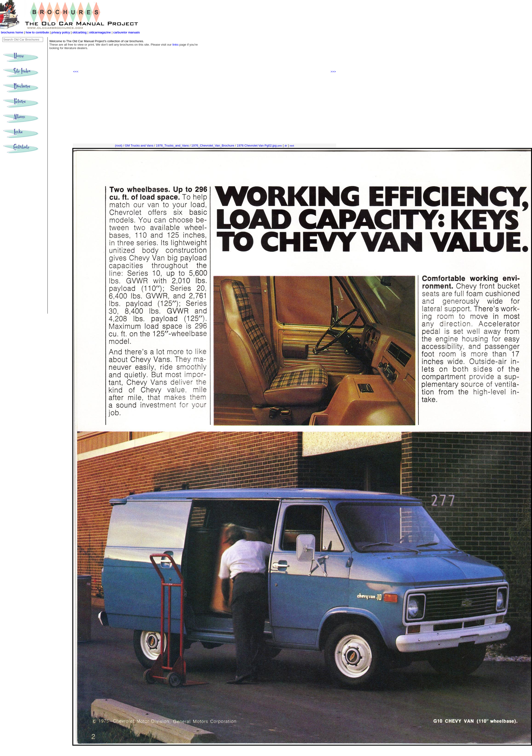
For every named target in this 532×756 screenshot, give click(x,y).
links (175, 45)
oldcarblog (79, 32)
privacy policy (61, 32)
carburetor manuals (126, 32)
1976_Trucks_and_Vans (172, 146)
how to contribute (37, 32)
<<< (76, 72)
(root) (119, 146)
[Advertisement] (204, 109)
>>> (333, 72)
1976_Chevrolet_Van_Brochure (213, 146)
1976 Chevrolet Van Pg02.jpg (257, 146)
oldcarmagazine (100, 32)
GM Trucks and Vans (139, 146)
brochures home (12, 32)
